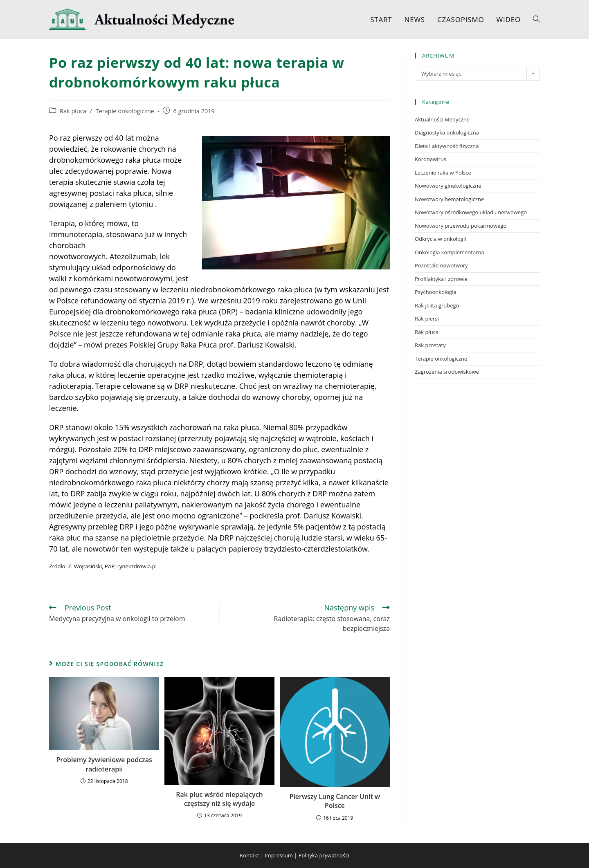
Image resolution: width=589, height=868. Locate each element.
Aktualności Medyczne (442, 119)
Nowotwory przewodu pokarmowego (461, 226)
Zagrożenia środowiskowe (447, 372)
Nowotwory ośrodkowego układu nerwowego (471, 212)
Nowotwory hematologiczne (449, 199)
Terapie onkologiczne (125, 111)
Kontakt (249, 855)
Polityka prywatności (324, 855)
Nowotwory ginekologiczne (448, 186)
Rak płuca (73, 111)
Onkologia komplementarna (450, 252)
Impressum (279, 855)
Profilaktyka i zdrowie (441, 279)
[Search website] (536, 19)
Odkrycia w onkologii (440, 239)
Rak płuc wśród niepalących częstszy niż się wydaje (219, 799)
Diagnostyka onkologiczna (447, 132)
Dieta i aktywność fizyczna (447, 146)
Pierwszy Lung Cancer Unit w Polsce (335, 801)
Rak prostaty (430, 345)
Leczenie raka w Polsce (443, 173)
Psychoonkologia (436, 292)
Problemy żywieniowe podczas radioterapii (104, 764)
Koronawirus (431, 159)
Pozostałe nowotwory (441, 265)
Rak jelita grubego (437, 305)
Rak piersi (427, 318)
